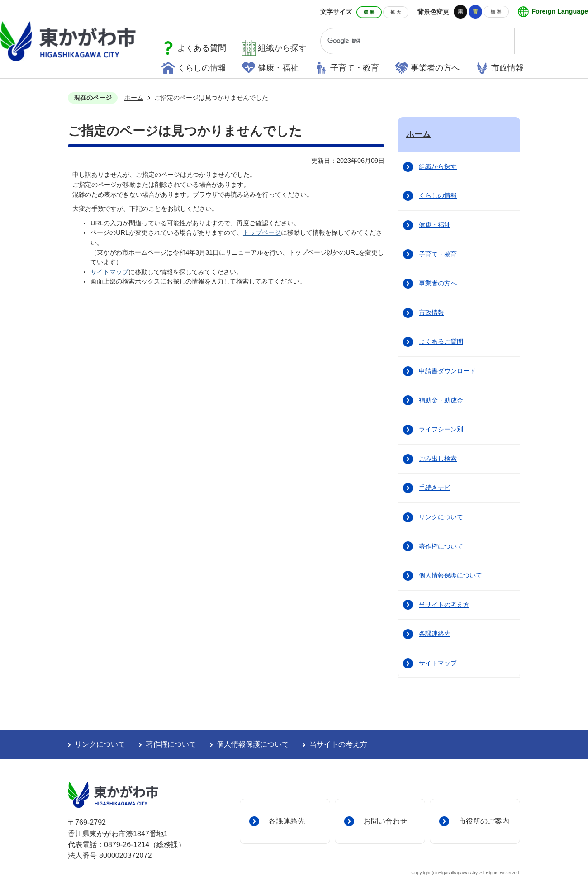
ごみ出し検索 (438, 459)
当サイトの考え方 (444, 605)
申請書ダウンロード (447, 371)
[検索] (409, 41)
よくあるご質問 (441, 341)
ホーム (134, 98)
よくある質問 (202, 48)
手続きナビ (435, 488)
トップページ (262, 232)
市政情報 (507, 68)
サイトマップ (109, 272)
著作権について (441, 546)
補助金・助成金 (441, 400)
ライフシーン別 (441, 429)
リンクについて (441, 517)
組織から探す (282, 48)
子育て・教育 (355, 68)
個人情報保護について (450, 575)
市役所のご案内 (484, 821)
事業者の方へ (435, 68)
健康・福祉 (278, 68)
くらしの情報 (202, 68)
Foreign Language (560, 11)
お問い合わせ (385, 821)
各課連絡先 (435, 634)
